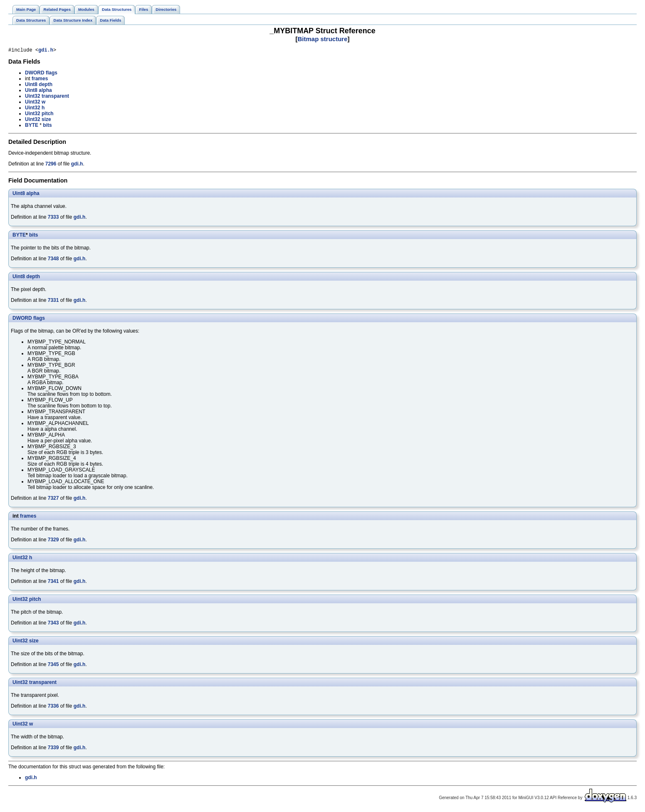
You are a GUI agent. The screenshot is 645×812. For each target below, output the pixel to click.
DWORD (35, 74)
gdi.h (46, 51)
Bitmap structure (322, 39)
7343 (53, 624)
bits (47, 126)
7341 (53, 582)
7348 (53, 260)
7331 (53, 301)
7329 (53, 541)
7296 (51, 165)
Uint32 (33, 97)
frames (40, 80)
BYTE (32, 126)
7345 (53, 666)
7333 (53, 218)
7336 (53, 707)
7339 (53, 749)
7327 (53, 499)
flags (52, 74)
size (46, 121)
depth (46, 86)
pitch (48, 115)
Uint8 (31, 86)
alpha (45, 91)
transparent (55, 97)
